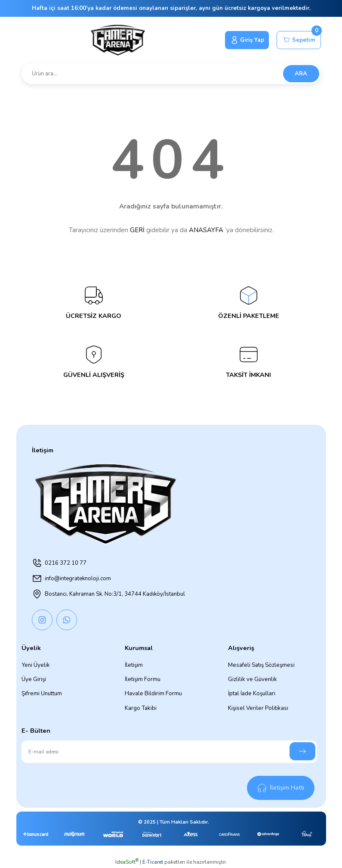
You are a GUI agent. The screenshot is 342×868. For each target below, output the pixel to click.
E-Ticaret (153, 862)
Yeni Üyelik (36, 665)
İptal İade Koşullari (252, 694)
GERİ (137, 230)
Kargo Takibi (141, 708)
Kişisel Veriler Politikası (258, 708)
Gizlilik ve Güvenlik (253, 679)
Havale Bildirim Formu (153, 694)
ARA (301, 74)
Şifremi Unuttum (42, 694)
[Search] (171, 74)
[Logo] (117, 40)
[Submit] (302, 751)
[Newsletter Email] (169, 752)
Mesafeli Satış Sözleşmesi (261, 665)
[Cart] (299, 40)
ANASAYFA (206, 230)
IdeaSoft (127, 862)
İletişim (134, 665)
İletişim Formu (143, 679)
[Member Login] (247, 40)
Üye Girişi (34, 679)
